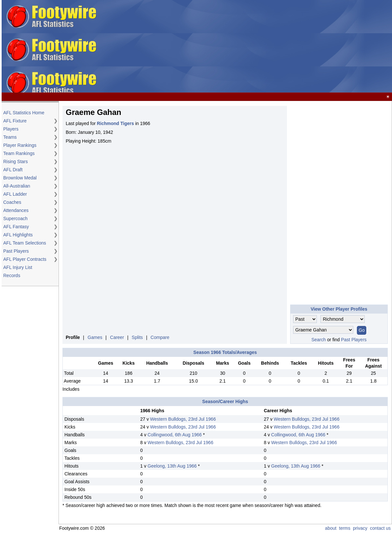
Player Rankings (20, 145)
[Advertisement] (287, 47)
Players (11, 129)
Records (12, 275)
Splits (137, 337)
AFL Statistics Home (24, 113)
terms (345, 528)
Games (95, 337)
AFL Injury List (18, 267)
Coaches (12, 202)
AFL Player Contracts (25, 259)
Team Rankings (19, 153)
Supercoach (15, 218)
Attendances (16, 210)
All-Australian (17, 186)
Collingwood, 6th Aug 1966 (175, 435)
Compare (160, 337)
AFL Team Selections (25, 243)
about (331, 528)
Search (318, 340)
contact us (380, 528)
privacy (360, 528)
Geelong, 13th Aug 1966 (172, 466)
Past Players (16, 251)
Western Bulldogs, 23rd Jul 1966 (183, 419)
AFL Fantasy (16, 227)
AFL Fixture (15, 121)
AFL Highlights (18, 235)
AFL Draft (13, 170)
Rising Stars (15, 162)
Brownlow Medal (20, 178)
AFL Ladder (15, 194)
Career (117, 337)
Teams (10, 137)
